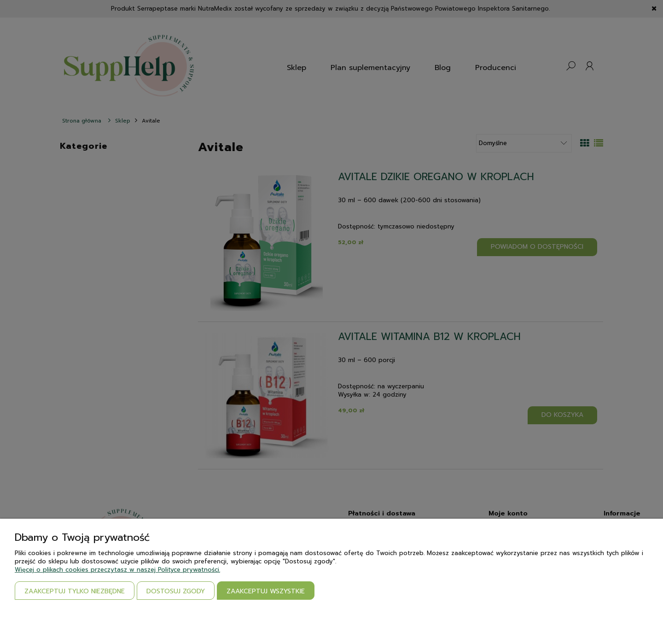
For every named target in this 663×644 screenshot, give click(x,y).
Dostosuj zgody (176, 591)
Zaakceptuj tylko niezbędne (75, 591)
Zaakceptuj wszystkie (266, 591)
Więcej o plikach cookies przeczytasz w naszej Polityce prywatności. (117, 570)
